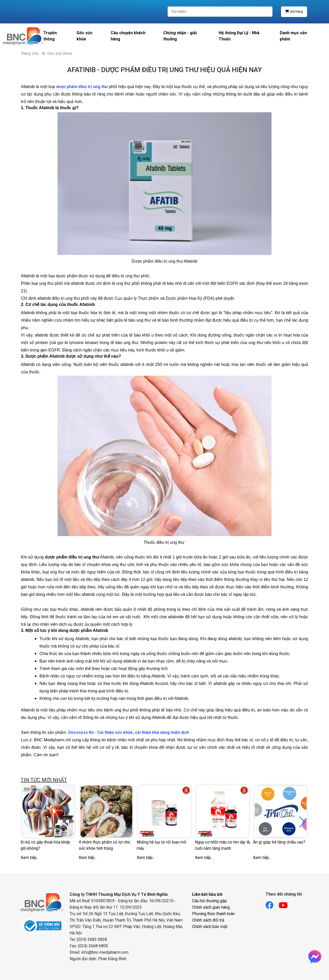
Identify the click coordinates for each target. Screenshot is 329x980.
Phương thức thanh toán (213, 914)
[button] (302, 822)
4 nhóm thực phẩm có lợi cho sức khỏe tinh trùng (104, 845)
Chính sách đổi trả (208, 920)
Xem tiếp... (30, 858)
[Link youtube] (286, 904)
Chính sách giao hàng (211, 907)
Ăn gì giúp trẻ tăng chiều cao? (279, 842)
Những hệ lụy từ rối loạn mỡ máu (161, 845)
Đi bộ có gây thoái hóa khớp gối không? (45, 845)
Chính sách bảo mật (210, 927)
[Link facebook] (272, 904)
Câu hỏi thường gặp (209, 901)
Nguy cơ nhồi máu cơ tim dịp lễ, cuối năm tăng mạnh (223, 845)
